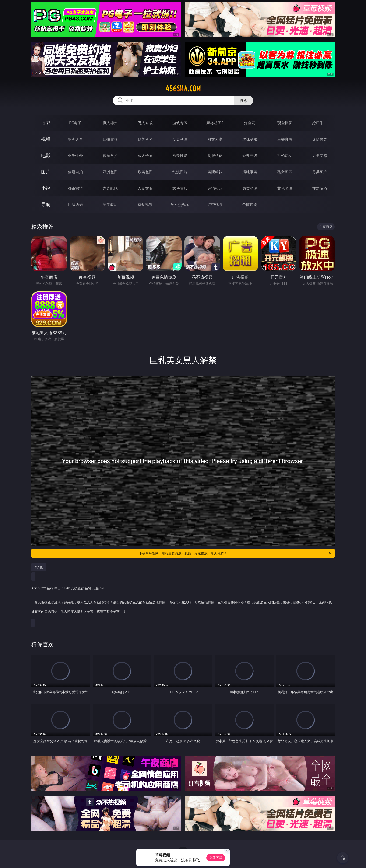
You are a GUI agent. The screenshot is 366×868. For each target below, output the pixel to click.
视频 (46, 139)
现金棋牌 (285, 123)
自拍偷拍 (110, 139)
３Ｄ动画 (180, 139)
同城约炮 (75, 204)
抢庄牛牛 (320, 123)
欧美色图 (145, 172)
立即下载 (216, 858)
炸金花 (250, 123)
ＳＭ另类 (320, 139)
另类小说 (250, 188)
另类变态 (320, 156)
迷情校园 (215, 188)
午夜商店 (110, 204)
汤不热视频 (180, 204)
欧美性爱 (180, 156)
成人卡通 (145, 156)
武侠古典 (180, 188)
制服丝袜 (215, 156)
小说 (46, 188)
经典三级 (250, 156)
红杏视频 (215, 204)
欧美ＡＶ (145, 139)
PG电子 (75, 123)
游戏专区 (180, 123)
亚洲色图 (110, 172)
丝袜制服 (250, 139)
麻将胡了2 (215, 123)
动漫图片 (180, 172)
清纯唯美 (250, 172)
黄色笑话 (285, 188)
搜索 (244, 100)
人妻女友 (145, 188)
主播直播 (285, 139)
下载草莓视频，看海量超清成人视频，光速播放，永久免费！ (236, 553)
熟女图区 (285, 172)
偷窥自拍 (75, 172)
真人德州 (110, 123)
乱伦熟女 (285, 156)
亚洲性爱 (75, 156)
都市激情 (75, 188)
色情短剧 (250, 204)
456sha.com (183, 89)
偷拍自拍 (110, 156)
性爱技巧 (320, 188)
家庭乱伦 (110, 188)
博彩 (46, 123)
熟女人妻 (215, 139)
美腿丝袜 (215, 172)
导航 (46, 204)
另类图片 (320, 172)
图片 (46, 172)
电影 (46, 155)
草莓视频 (145, 204)
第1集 (39, 567)
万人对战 (145, 123)
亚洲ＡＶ (75, 139)
